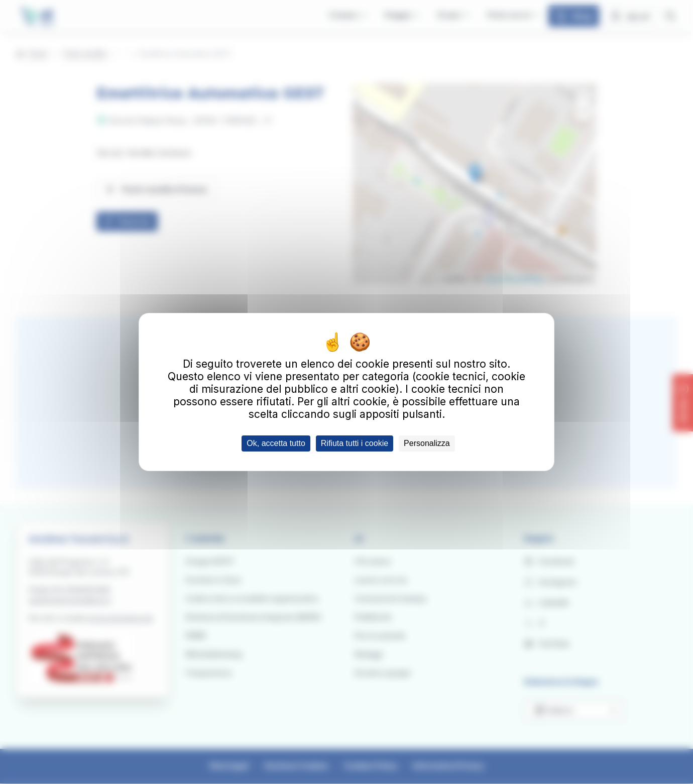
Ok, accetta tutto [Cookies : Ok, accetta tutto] (276, 443)
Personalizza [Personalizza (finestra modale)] (427, 443)
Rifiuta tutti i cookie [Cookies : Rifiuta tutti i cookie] (355, 443)
